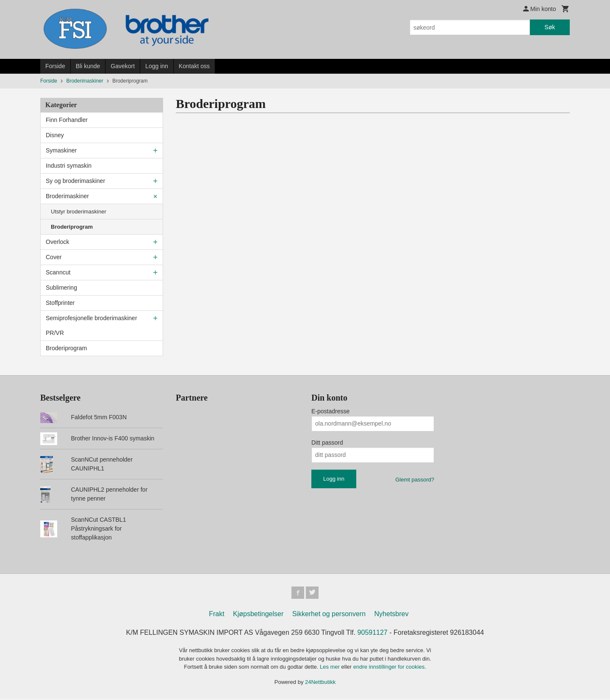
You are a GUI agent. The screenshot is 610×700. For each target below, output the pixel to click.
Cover (54, 257)
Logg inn (157, 66)
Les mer (331, 668)
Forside (55, 66)
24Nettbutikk (320, 683)
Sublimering (61, 288)
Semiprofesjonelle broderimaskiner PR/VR (91, 325)
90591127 (373, 634)
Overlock (57, 242)
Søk (550, 27)
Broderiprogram (72, 227)
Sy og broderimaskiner (75, 181)
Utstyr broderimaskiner (79, 212)
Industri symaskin (69, 166)
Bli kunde (88, 66)
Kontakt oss (194, 66)
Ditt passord (327, 443)
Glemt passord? (415, 480)
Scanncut (58, 272)
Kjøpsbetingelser (258, 615)
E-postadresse (330, 411)
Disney (55, 135)
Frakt (216, 615)
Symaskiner (61, 150)
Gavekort (123, 66)
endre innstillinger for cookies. (390, 668)
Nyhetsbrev (392, 615)
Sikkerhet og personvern (329, 615)
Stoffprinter (60, 303)
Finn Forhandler (67, 120)
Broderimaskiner (67, 196)
